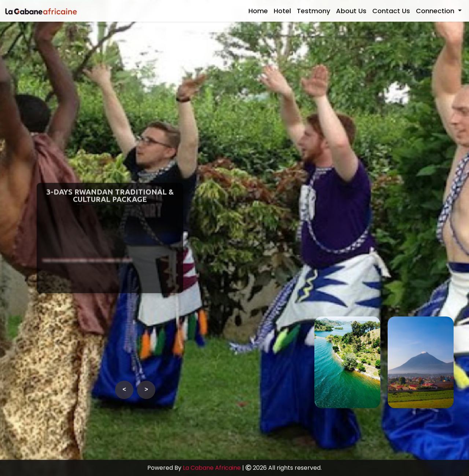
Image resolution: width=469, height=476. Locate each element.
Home (258, 11)
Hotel (282, 11)
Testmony (313, 11)
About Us (351, 11)
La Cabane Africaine (212, 468)
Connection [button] (436, 11)
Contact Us (391, 11)
